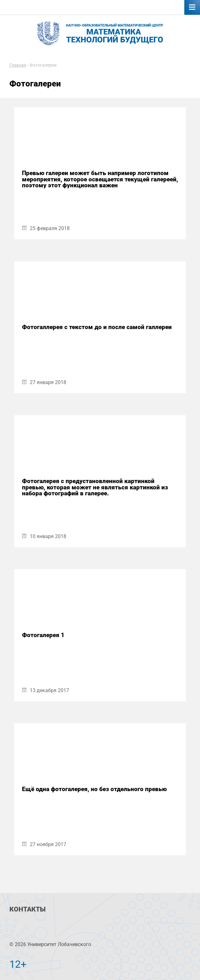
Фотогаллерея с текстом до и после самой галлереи (97, 327)
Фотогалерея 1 (43, 635)
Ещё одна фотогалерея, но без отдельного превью (94, 789)
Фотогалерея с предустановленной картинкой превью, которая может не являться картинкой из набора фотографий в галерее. (95, 487)
